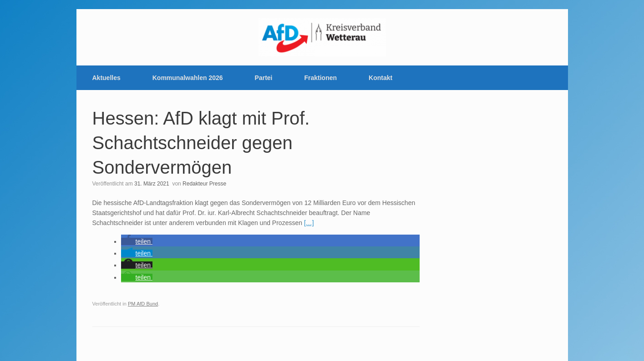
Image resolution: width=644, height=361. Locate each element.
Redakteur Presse (204, 184)
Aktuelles (106, 78)
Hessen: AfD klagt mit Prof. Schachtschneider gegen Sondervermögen (201, 143)
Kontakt (380, 78)
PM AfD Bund (143, 304)
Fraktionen (321, 78)
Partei (264, 78)
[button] (137, 241)
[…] (309, 223)
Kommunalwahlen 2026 (188, 78)
